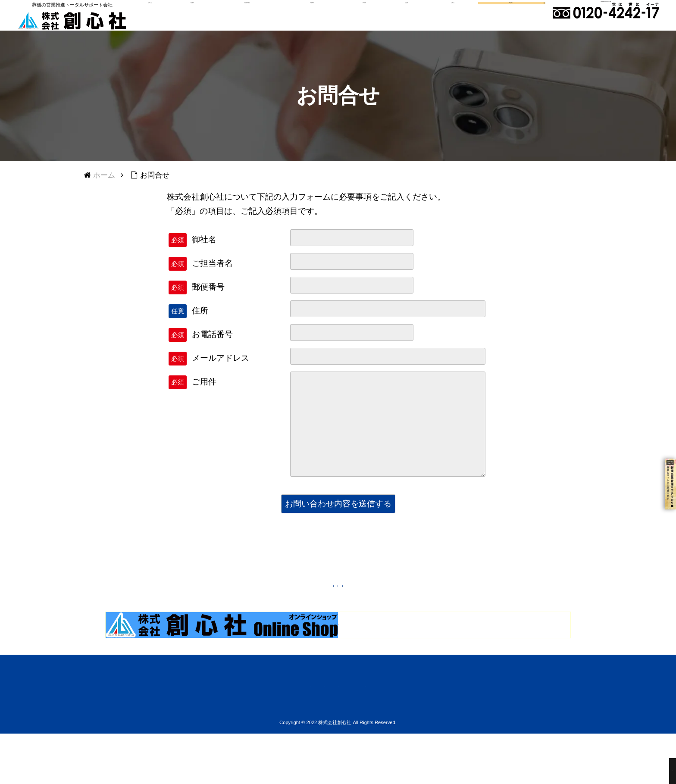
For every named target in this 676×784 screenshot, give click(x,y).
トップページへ (272, 605)
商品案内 (204, 20)
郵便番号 (208, 304)
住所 (200, 328)
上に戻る (412, 605)
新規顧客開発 (254, 20)
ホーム (217, 735)
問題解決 (314, 20)
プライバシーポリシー (352, 735)
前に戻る (346, 605)
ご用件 (204, 399)
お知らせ (166, 20)
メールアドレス (221, 375)
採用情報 (363, 20)
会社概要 (401, 20)
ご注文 (252, 735)
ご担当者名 (212, 280)
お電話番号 (212, 351)
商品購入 (494, 20)
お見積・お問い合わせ (435, 735)
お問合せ (443, 20)
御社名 (204, 257)
